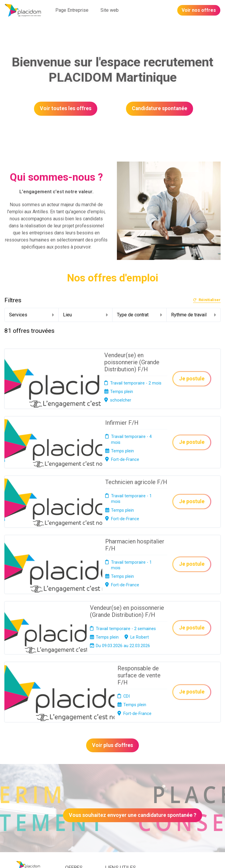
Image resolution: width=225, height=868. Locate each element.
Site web (110, 10)
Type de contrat (139, 315)
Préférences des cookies (117, 801)
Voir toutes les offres (66, 108)
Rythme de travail (194, 315)
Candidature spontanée (160, 108)
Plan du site (116, 780)
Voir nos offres (199, 10)
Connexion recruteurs (115, 789)
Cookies (113, 773)
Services (31, 315)
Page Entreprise (72, 10)
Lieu (86, 315)
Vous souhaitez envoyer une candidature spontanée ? (133, 710)
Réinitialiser (207, 300)
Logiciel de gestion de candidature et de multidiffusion (113, 857)
